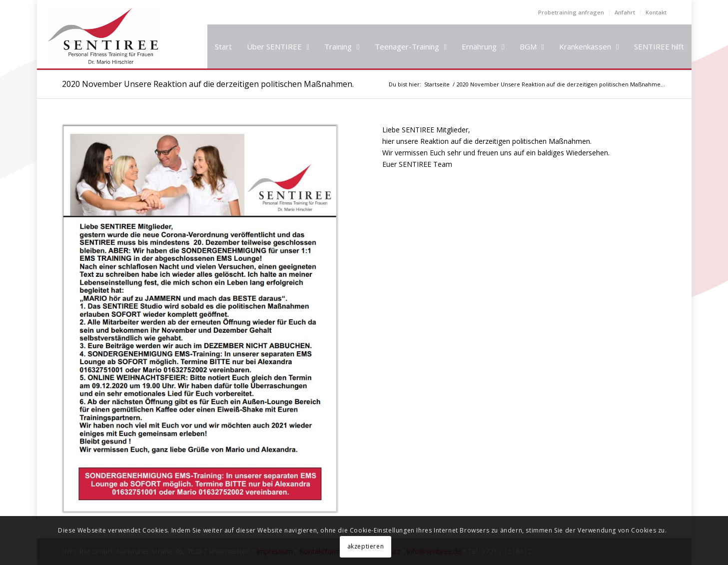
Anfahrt (625, 12)
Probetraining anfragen (571, 12)
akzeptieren (366, 546)
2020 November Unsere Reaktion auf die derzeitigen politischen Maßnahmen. (208, 84)
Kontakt (656, 12)
